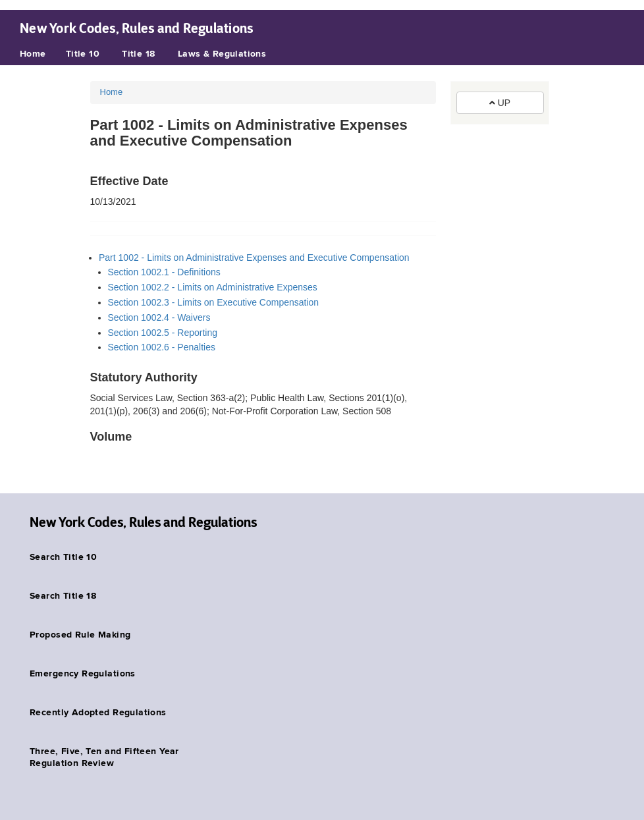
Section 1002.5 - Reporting (163, 333)
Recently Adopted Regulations (98, 713)
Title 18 (138, 54)
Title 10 (83, 54)
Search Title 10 (63, 557)
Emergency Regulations (83, 674)
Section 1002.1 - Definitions (164, 272)
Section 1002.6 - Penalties (162, 347)
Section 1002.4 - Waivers (159, 317)
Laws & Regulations (222, 54)
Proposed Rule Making (80, 635)
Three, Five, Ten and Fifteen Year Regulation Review (104, 757)
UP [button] (500, 103)
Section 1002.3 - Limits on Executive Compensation (214, 302)
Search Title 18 (63, 596)
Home (33, 54)
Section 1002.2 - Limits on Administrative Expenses (213, 287)
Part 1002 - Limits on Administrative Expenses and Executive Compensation (254, 258)
